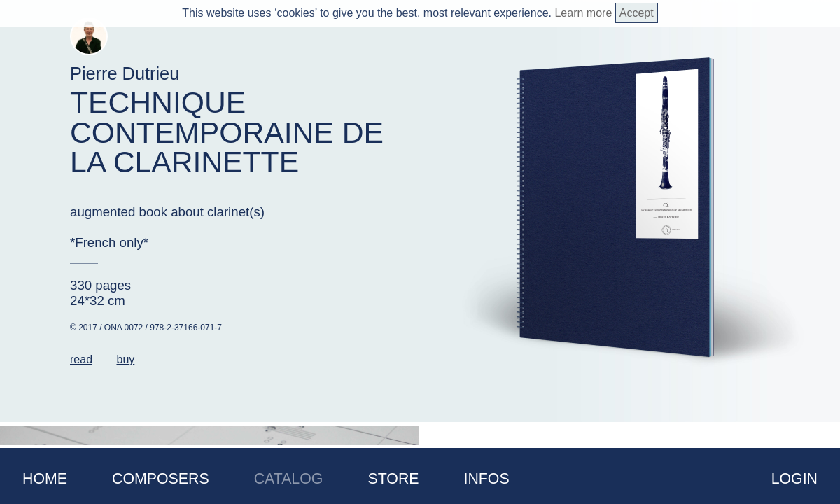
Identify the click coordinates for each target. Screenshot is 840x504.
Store (393, 479)
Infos (487, 479)
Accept (637, 13)
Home (45, 479)
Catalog (289, 479)
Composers (161, 479)
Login (794, 479)
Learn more (583, 13)
